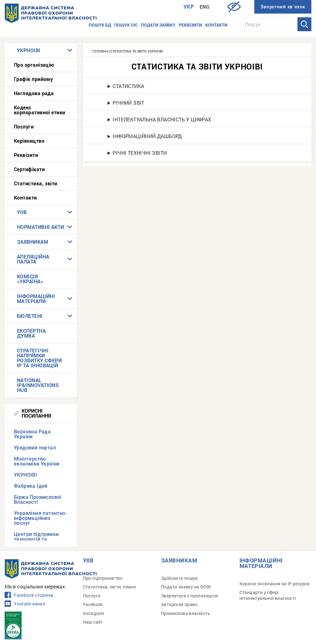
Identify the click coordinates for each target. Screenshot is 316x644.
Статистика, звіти (36, 183)
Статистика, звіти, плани (110, 587)
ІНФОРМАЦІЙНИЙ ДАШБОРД (147, 136)
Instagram (94, 613)
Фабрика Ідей (31, 486)
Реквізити (190, 25)
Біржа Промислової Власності (38, 500)
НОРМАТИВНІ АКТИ (41, 227)
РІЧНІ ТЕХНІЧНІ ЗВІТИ (140, 153)
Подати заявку (158, 25)
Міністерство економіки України (37, 461)
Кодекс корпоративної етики (40, 110)
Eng (205, 7)
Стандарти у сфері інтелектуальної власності (268, 595)
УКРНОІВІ (29, 50)
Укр (189, 7)
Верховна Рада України (32, 434)
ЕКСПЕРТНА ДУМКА (31, 333)
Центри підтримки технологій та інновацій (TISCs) (36, 539)
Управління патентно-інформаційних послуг (40, 518)
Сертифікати (29, 169)
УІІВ (22, 212)
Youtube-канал (25, 604)
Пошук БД (100, 25)
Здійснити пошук (179, 578)
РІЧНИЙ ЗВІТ (128, 103)
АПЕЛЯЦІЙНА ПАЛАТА (33, 259)
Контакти (216, 25)
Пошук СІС (126, 25)
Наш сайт (93, 622)
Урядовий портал (35, 448)
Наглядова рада (34, 93)
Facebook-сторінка (29, 595)
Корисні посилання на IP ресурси (275, 584)
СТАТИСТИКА (128, 86)
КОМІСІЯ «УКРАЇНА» (30, 279)
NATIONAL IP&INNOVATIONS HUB (38, 385)
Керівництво (29, 141)
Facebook (93, 604)
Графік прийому (33, 79)
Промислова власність (186, 613)
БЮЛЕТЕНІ (30, 316)
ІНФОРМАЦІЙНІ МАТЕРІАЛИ (36, 299)
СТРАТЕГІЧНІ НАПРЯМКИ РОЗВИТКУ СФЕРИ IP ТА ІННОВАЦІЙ (39, 358)
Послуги (24, 126)
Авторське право (179, 604)
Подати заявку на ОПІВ (186, 587)
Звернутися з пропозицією (190, 596)
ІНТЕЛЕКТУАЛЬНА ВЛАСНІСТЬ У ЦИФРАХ (162, 119)
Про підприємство (103, 578)
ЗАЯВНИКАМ (33, 242)
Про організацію (34, 65)
